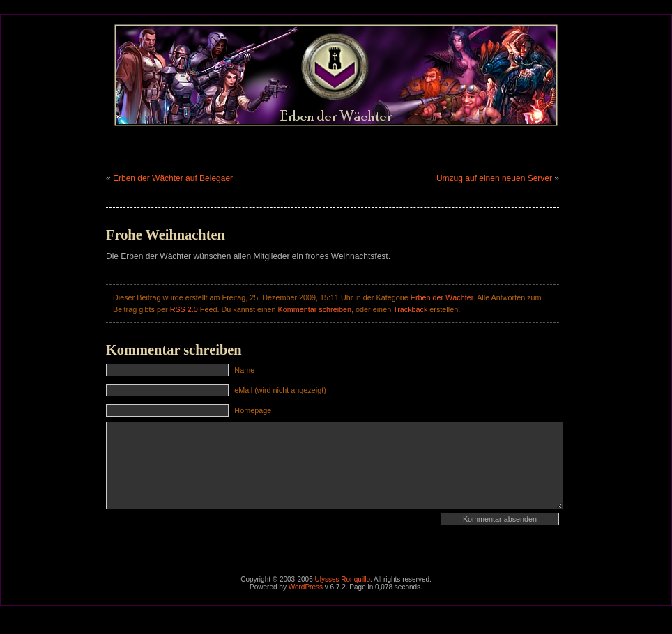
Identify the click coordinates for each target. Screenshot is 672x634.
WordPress (306, 587)
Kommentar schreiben (314, 309)
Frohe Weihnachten (166, 235)
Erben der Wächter (442, 297)
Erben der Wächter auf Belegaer (173, 178)
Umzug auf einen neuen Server (494, 178)
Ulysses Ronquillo (343, 579)
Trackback (410, 309)
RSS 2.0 (184, 309)
